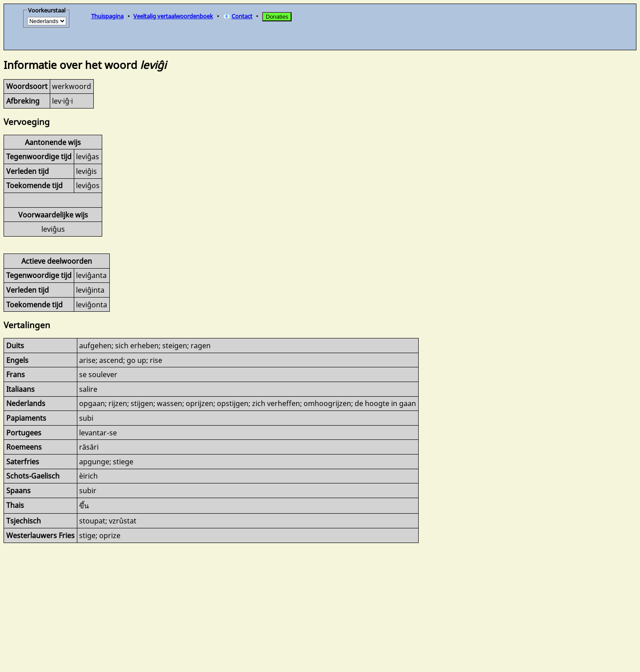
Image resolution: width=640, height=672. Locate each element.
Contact (242, 16)
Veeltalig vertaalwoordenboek (173, 16)
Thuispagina (107, 16)
